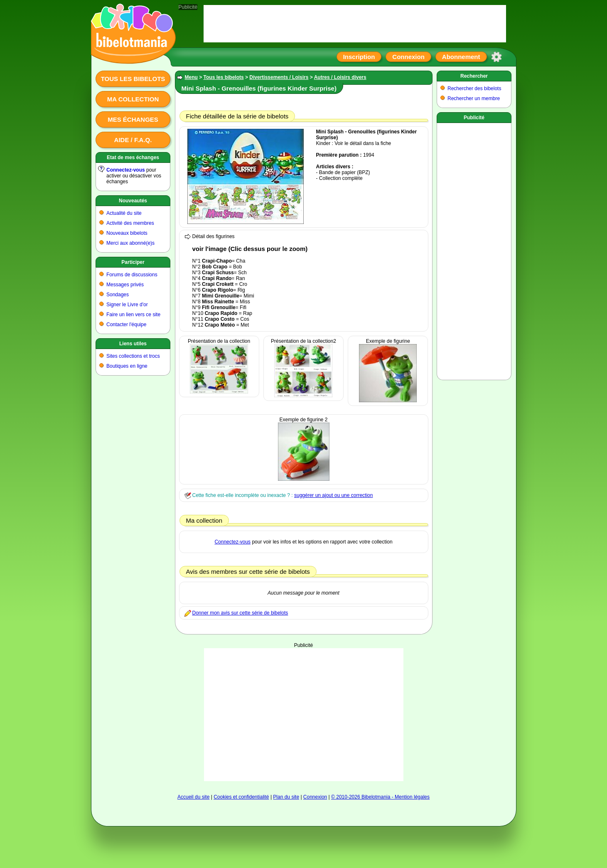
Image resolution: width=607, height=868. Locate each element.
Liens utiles (133, 344)
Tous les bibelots (133, 79)
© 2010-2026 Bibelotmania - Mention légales (380, 797)
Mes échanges (133, 119)
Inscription (359, 57)
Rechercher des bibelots (474, 89)
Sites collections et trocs (133, 356)
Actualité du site (124, 213)
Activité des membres (130, 223)
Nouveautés (133, 201)
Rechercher (474, 76)
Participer (133, 262)
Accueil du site (193, 797)
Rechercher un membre (474, 98)
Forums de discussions (132, 275)
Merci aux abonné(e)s (130, 243)
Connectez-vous (126, 170)
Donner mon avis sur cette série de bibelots (240, 613)
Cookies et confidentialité (241, 797)
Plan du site (286, 797)
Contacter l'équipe (126, 325)
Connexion (408, 57)
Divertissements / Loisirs (279, 77)
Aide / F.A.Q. (133, 140)
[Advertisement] (304, 715)
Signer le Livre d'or (127, 305)
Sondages (118, 295)
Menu (191, 77)
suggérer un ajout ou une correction (333, 495)
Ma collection (133, 99)
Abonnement (461, 57)
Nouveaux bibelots (127, 233)
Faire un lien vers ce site (133, 315)
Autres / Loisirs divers (340, 77)
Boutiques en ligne (127, 366)
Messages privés (125, 285)
